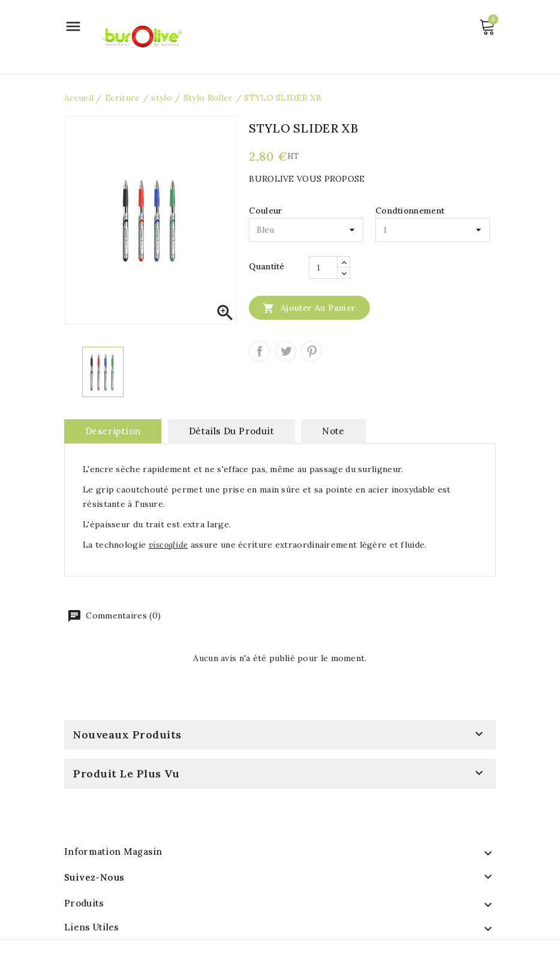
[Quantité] (323, 268)
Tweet (286, 351)
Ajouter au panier (309, 308)
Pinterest (311, 351)
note (333, 431)
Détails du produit (231, 431)
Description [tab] (113, 431)
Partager (259, 351)
